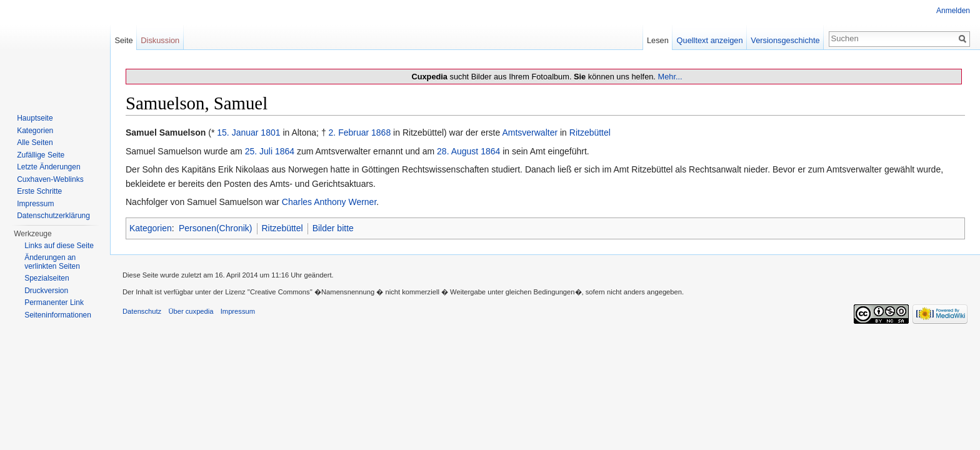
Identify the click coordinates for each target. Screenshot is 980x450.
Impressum (35, 204)
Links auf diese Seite (59, 246)
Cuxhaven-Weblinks (50, 179)
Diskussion (160, 40)
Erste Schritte (39, 191)
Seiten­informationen (58, 315)
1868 (381, 132)
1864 (285, 151)
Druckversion (46, 291)
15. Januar (237, 132)
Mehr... (670, 77)
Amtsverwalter (530, 132)
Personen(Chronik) (216, 228)
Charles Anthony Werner (329, 202)
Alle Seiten (35, 142)
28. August (457, 151)
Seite (123, 40)
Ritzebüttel (590, 132)
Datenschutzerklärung (53, 216)
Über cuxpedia (191, 311)
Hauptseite (35, 118)
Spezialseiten (47, 278)
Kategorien (151, 228)
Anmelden (953, 11)
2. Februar (349, 132)
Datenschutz (142, 311)
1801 (270, 132)
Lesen (658, 40)
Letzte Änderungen (48, 167)
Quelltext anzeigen (710, 40)
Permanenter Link (54, 302)
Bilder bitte (333, 228)
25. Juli (259, 151)
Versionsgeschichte (785, 40)
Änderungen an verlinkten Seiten (52, 262)
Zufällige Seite (41, 155)
